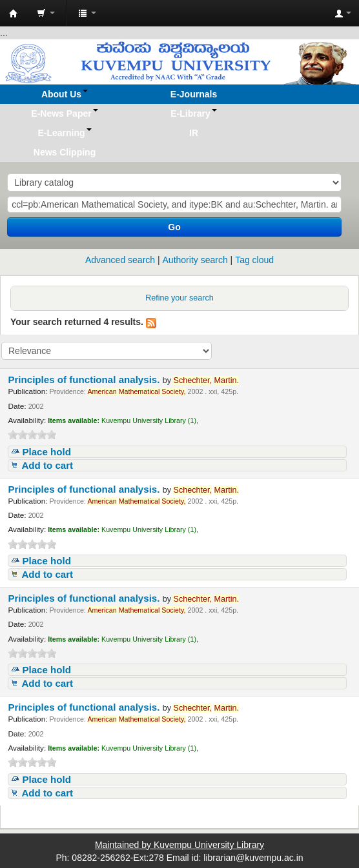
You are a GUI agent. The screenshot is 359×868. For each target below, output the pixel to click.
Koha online (14, 14)
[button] (46, 13)
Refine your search (179, 298)
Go (174, 227)
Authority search (195, 260)
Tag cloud (254, 260)
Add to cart (47, 465)
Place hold (46, 452)
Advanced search (120, 260)
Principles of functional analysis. (85, 380)
